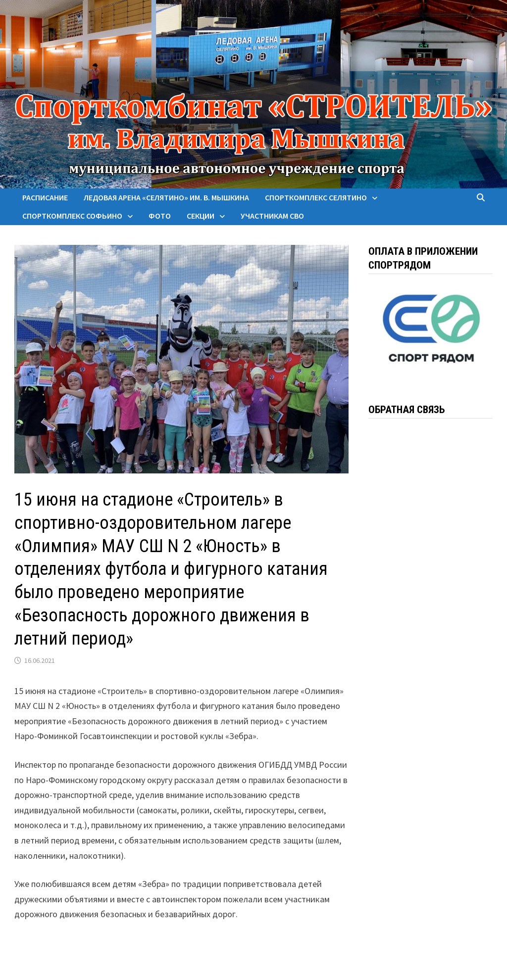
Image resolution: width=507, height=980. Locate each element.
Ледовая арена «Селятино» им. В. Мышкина (166, 197)
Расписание (45, 197)
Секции (201, 216)
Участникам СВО (272, 216)
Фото (160, 216)
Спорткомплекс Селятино (316, 197)
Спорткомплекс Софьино (72, 216)
